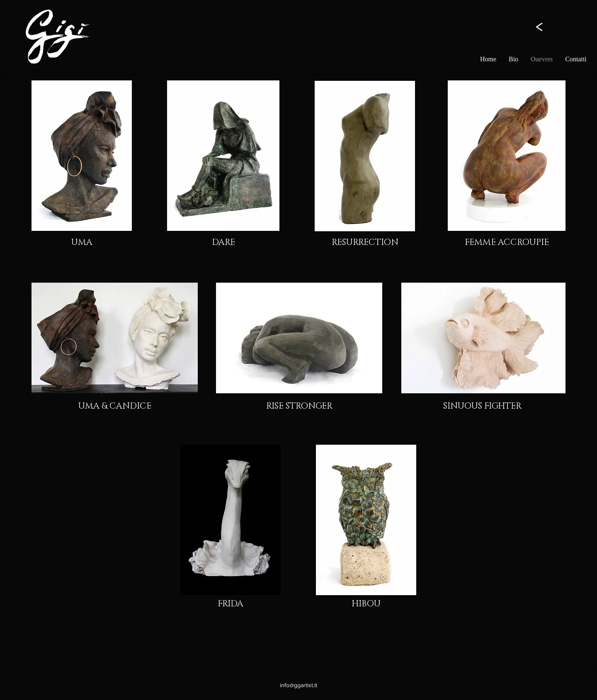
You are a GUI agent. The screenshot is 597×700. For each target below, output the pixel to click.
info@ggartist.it (298, 685)
